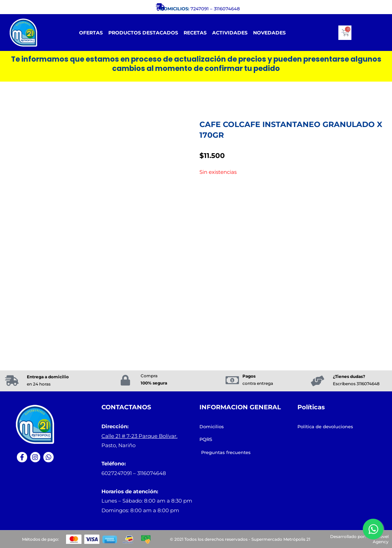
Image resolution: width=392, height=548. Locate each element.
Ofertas (91, 33)
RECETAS (195, 33)
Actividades (230, 33)
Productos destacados (143, 33)
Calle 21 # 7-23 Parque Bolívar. (139, 436)
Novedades (269, 33)
